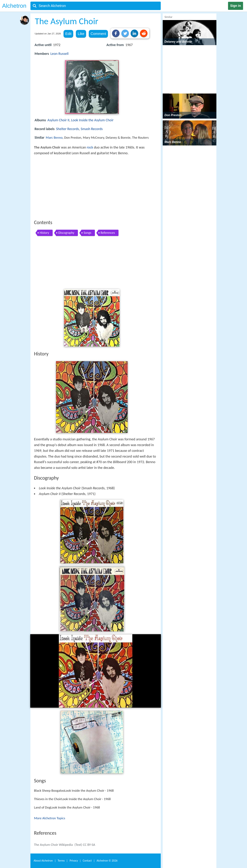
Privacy (74, 861)
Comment (98, 34)
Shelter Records (67, 129)
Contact (87, 861)
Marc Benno (54, 138)
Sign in (236, 6)
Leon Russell (60, 54)
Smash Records (92, 129)
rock (90, 147)
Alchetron (14, 6)
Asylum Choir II (58, 120)
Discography (66, 233)
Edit (68, 34)
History (44, 233)
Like (81, 34)
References (108, 233)
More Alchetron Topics (50, 818)
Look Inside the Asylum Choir (92, 120)
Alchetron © (107, 861)
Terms (61, 861)
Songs (87, 233)
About (43, 861)
